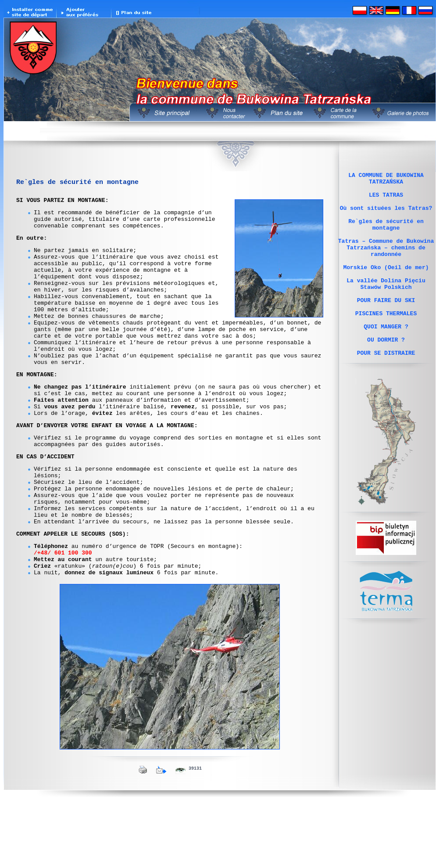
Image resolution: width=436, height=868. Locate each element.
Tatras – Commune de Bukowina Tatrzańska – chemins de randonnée (386, 263)
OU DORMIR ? (386, 374)
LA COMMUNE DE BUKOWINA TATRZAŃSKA (386, 180)
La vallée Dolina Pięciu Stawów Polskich (386, 306)
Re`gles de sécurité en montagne (386, 235)
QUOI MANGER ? (386, 358)
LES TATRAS (386, 200)
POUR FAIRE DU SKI (386, 326)
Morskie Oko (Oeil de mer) (386, 287)
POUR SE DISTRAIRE (386, 389)
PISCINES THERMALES (386, 342)
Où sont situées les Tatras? (386, 216)
